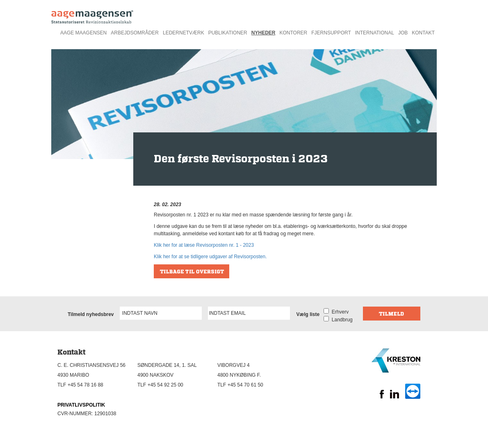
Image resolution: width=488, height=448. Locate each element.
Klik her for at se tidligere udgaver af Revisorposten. (210, 257)
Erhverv (339, 312)
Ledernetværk (184, 33)
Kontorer (293, 33)
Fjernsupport (331, 33)
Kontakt (423, 33)
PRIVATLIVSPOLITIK (81, 405)
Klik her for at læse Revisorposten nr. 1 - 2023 (204, 245)
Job (403, 33)
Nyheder (263, 33)
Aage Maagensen (83, 33)
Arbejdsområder (135, 33)
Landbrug (341, 320)
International (375, 33)
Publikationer (228, 33)
